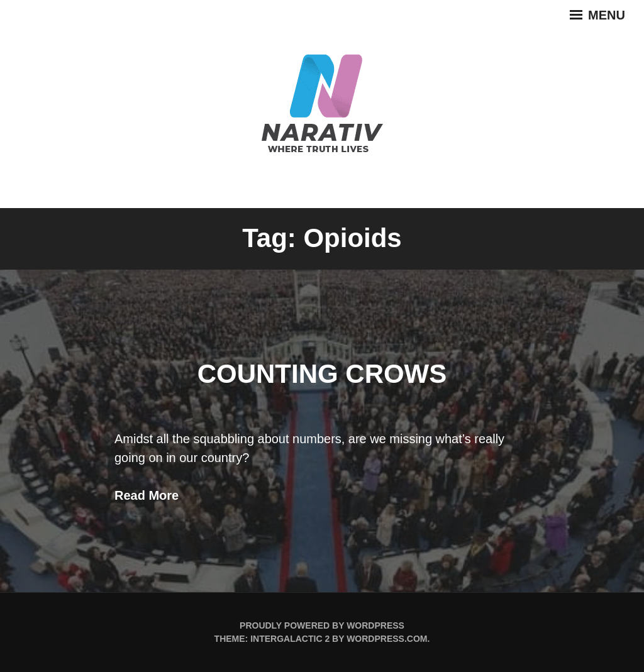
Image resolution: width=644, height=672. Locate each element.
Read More (147, 495)
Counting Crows (322, 374)
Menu (597, 15)
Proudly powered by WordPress (322, 625)
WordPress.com (387, 639)
